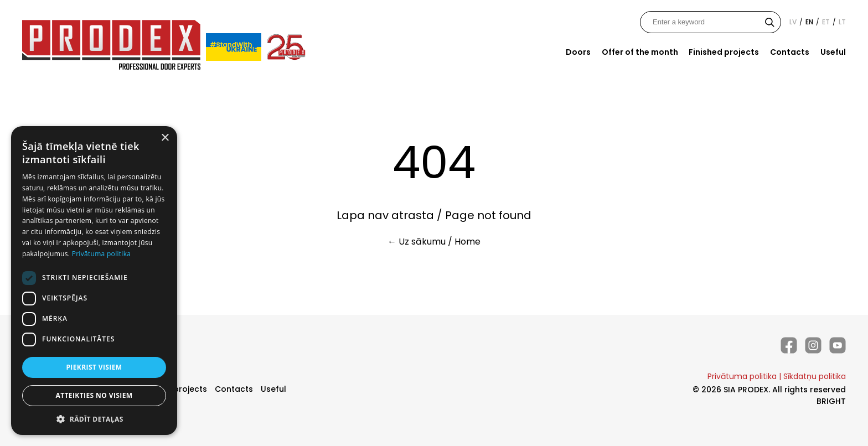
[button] (94, 419)
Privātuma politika (742, 376)
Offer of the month (640, 52)
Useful (833, 52)
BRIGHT (831, 401)
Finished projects (724, 52)
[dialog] (94, 281)
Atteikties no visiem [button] (94, 395)
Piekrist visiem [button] (94, 367)
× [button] (165, 138)
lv (793, 22)
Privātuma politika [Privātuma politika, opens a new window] (102, 254)
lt (842, 22)
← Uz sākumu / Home (434, 242)
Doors (578, 52)
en (809, 22)
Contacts (790, 52)
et (826, 22)
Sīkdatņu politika (815, 376)
